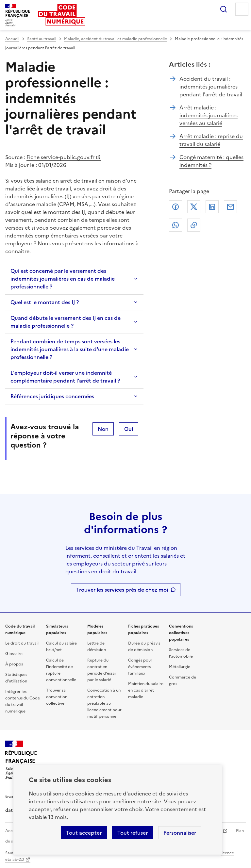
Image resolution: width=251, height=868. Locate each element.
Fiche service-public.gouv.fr (60, 157)
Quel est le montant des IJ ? (45, 302)
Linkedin (212, 207)
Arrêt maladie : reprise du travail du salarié (211, 140)
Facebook (176, 207)
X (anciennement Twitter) (194, 207)
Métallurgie (180, 667)
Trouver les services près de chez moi (122, 590)
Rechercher (224, 9)
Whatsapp (176, 225)
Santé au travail (42, 39)
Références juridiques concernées (52, 396)
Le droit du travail (22, 643)
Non (103, 429)
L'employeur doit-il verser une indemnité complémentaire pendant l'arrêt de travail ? (65, 377)
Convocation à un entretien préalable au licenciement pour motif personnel (104, 703)
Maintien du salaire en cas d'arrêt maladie (146, 690)
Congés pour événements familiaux (140, 667)
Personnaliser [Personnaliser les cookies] (180, 833)
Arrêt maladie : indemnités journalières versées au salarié (209, 115)
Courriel (230, 207)
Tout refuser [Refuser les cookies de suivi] (133, 833)
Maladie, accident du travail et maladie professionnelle (116, 39)
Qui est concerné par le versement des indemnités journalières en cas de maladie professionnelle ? (63, 279)
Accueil (12, 39)
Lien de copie (194, 225)
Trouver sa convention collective (57, 697)
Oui (129, 429)
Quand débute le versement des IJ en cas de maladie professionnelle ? (66, 322)
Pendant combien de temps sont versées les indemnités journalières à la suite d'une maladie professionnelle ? (70, 349)
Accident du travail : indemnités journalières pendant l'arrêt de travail (211, 87)
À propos (14, 664)
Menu (242, 9)
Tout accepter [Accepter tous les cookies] (84, 833)
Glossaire (14, 654)
